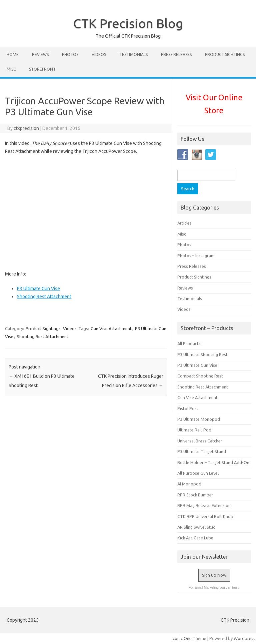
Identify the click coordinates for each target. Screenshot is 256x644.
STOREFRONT (42, 69)
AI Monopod (189, 484)
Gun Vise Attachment (111, 328)
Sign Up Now (214, 575)
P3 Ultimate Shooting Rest (202, 354)
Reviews (40, 54)
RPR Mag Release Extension (204, 505)
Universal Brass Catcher (200, 441)
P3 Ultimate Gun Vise (38, 289)
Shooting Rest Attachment (44, 297)
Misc (11, 69)
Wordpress (244, 638)
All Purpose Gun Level (198, 473)
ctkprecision (26, 128)
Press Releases (176, 54)
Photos (70, 54)
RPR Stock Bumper (195, 495)
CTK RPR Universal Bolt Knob (205, 516)
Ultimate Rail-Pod (194, 430)
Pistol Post (188, 408)
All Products (189, 343)
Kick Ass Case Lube (195, 538)
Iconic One (182, 638)
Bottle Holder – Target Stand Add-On (213, 462)
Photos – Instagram (196, 256)
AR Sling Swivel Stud (196, 527)
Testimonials (133, 54)
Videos (99, 54)
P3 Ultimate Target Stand (202, 451)
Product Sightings (225, 54)
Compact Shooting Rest (200, 376)
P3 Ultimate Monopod (199, 419)
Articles (184, 223)
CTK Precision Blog (128, 23)
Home (13, 54)
